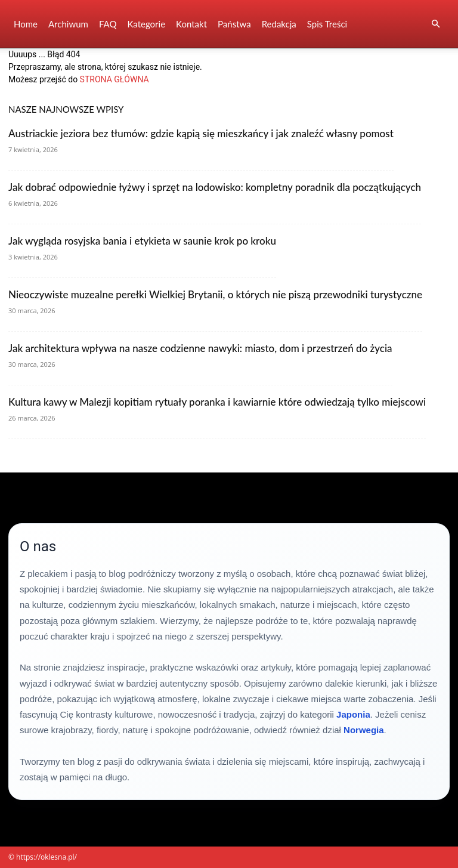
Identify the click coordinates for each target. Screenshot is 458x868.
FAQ (108, 24)
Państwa (234, 24)
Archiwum (68, 24)
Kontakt (191, 24)
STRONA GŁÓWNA (114, 79)
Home (26, 24)
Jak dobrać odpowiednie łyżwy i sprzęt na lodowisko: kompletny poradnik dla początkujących (215, 187)
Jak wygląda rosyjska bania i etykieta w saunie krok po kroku (142, 241)
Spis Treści (327, 24)
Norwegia (364, 730)
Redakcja (279, 24)
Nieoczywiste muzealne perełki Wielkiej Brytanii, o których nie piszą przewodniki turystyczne (215, 294)
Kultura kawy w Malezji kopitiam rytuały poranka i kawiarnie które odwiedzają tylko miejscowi (217, 402)
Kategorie (146, 24)
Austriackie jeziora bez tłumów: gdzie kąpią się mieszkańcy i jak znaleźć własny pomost (201, 133)
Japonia (353, 714)
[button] (435, 24)
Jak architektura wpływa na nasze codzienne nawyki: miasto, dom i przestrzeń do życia (200, 348)
